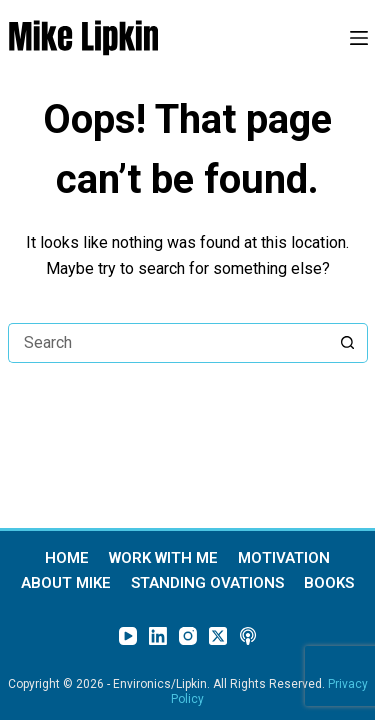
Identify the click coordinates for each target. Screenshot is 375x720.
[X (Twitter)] (218, 636)
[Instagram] (188, 636)
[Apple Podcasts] (248, 636)
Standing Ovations (207, 583)
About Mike (66, 583)
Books (329, 583)
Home (67, 558)
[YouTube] (128, 636)
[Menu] (359, 38)
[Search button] (348, 343)
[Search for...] (168, 343)
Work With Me (163, 558)
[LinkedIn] (158, 636)
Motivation (284, 558)
